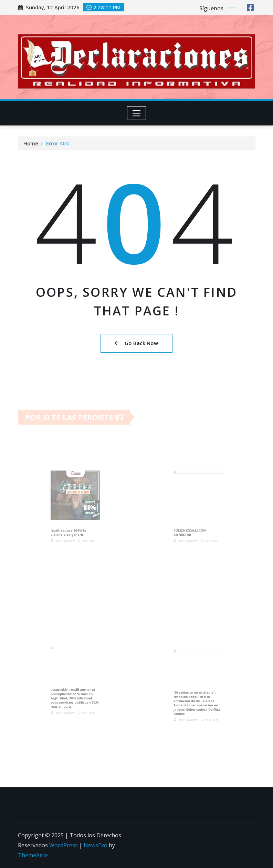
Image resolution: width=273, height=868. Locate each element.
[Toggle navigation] (136, 113)
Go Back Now (136, 343)
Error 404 (57, 144)
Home (31, 144)
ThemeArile (33, 855)
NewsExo (96, 845)
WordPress (64, 845)
